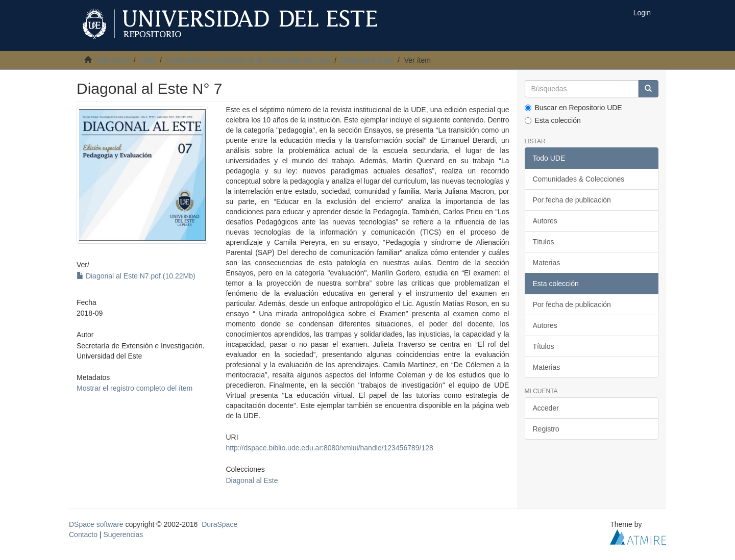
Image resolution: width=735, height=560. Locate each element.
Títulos (544, 242)
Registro (546, 429)
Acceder (546, 408)
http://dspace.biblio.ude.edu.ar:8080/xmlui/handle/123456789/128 (329, 448)
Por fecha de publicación (572, 200)
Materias (547, 263)
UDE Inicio (112, 60)
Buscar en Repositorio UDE (573, 108)
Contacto (83, 534)
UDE (148, 60)
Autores (545, 221)
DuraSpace (219, 524)
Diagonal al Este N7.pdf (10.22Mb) (136, 276)
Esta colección (553, 120)
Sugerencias (123, 534)
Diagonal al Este (367, 60)
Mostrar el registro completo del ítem (134, 388)
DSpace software (96, 524)
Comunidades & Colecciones (579, 179)
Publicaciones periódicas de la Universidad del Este (248, 60)
